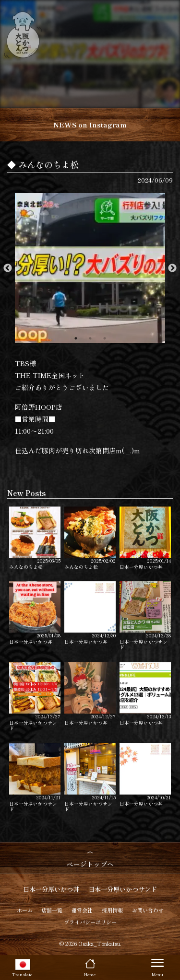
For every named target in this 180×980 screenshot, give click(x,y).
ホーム (25, 910)
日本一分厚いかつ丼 (145, 538)
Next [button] (172, 268)
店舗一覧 (52, 910)
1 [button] (76, 338)
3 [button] (105, 338)
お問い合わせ (148, 910)
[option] (90, 268)
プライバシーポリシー (90, 922)
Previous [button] (8, 268)
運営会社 (82, 910)
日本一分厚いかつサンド (145, 616)
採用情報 (112, 910)
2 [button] (90, 338)
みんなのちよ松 (35, 538)
